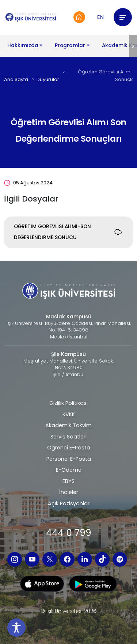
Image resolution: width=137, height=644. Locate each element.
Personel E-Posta (69, 459)
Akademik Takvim (68, 425)
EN (100, 17)
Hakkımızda (23, 45)
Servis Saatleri (68, 437)
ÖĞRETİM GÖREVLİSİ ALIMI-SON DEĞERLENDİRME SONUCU (52, 232)
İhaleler (69, 492)
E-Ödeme (69, 470)
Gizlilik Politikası (68, 403)
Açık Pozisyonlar (69, 503)
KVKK (69, 414)
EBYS (68, 481)
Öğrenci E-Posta (69, 448)
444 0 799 (69, 533)
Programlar (70, 45)
